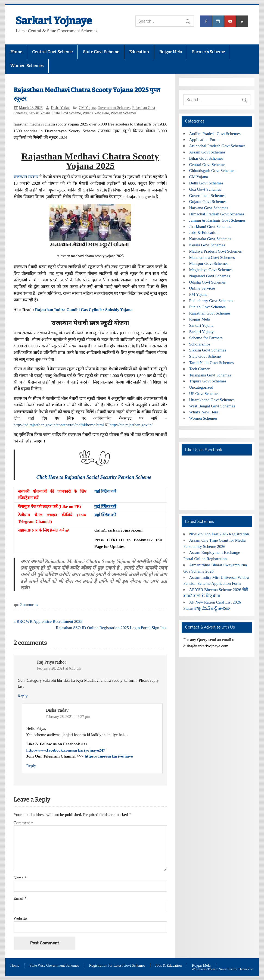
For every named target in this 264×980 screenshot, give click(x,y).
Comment (23, 823)
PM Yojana (198, 294)
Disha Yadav (60, 108)
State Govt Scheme (101, 52)
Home (16, 52)
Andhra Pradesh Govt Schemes (215, 134)
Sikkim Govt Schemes (208, 350)
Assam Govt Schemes (207, 152)
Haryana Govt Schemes (209, 208)
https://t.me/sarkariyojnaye (109, 756)
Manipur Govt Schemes (209, 263)
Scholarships (200, 344)
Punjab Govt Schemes (207, 307)
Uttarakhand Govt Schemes (212, 400)
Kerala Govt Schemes (207, 245)
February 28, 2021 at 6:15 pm (59, 668)
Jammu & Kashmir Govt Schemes (218, 220)
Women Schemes (27, 66)
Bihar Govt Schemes (206, 158)
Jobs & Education (204, 232)
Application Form (204, 139)
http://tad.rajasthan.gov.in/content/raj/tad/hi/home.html (59, 425)
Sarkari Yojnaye (54, 21)
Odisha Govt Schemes (208, 282)
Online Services (202, 288)
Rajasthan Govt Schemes (210, 313)
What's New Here (96, 113)
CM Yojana (87, 108)
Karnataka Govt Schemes (210, 239)
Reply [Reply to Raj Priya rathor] (23, 696)
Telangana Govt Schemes (210, 375)
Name (20, 878)
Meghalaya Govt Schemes (211, 270)
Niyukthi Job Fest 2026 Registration (219, 534)
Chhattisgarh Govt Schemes (212, 170)
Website (20, 918)
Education (139, 52)
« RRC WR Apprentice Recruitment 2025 (48, 621)
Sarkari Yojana (40, 113)
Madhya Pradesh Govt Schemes (216, 251)
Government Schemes (114, 108)
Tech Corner (199, 369)
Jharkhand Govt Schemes (210, 226)
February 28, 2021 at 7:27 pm (68, 717)
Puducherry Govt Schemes (211, 301)
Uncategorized (201, 387)
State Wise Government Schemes (54, 966)
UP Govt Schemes (204, 393)
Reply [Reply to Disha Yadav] (31, 766)
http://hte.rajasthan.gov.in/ (131, 425)
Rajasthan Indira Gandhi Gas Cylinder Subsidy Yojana (84, 310)
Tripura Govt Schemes (208, 381)
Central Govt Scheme (52, 52)
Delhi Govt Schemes (206, 183)
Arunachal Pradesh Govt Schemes (217, 146)
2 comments (29, 605)
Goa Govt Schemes (205, 189)
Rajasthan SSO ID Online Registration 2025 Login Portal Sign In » (111, 628)
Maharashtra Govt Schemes (212, 257)
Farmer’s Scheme (208, 52)
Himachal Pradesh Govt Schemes (217, 214)
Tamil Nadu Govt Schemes (212, 362)
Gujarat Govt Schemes (208, 201)
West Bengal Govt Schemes (212, 406)
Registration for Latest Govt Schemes (117, 966)
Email (20, 898)
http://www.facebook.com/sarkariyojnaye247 (66, 750)
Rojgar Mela (171, 52)
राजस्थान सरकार (26, 177)
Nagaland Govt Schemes (210, 276)
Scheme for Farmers (206, 338)
